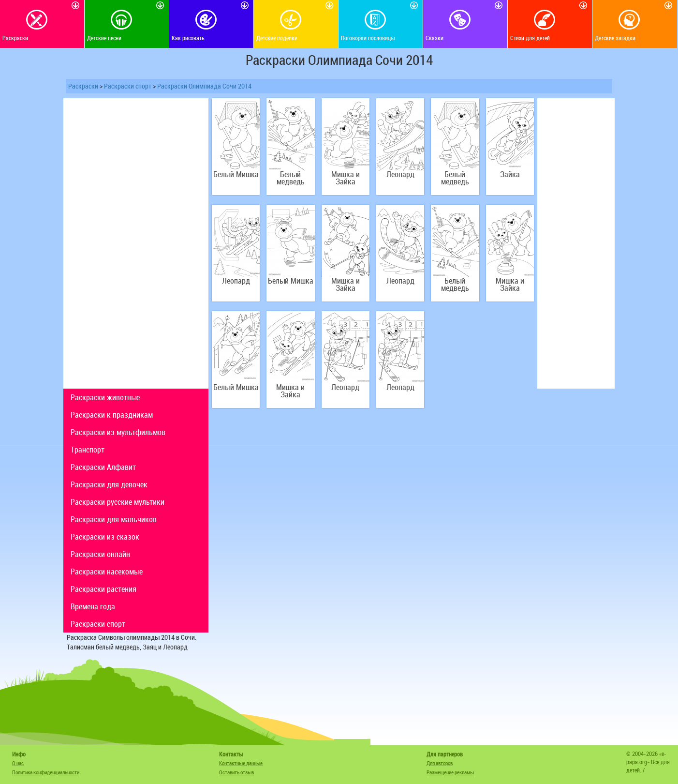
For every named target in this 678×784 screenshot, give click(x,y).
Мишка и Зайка (346, 178)
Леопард (400, 174)
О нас (18, 763)
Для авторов (440, 763)
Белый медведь (291, 178)
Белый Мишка (236, 174)
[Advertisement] (136, 243)
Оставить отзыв (236, 772)
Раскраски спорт (128, 86)
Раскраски (83, 86)
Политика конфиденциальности (46, 772)
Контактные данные (241, 763)
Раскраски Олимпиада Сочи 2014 (204, 86)
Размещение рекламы (450, 772)
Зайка (510, 174)
